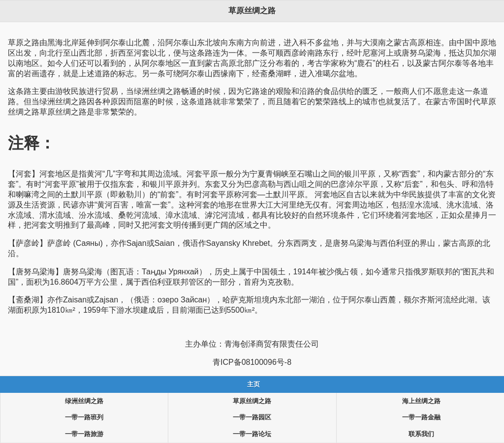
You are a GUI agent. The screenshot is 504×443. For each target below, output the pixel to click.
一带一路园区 (252, 417)
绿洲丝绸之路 (84, 401)
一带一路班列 (84, 417)
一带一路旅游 (84, 434)
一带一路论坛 (252, 434)
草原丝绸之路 (252, 401)
